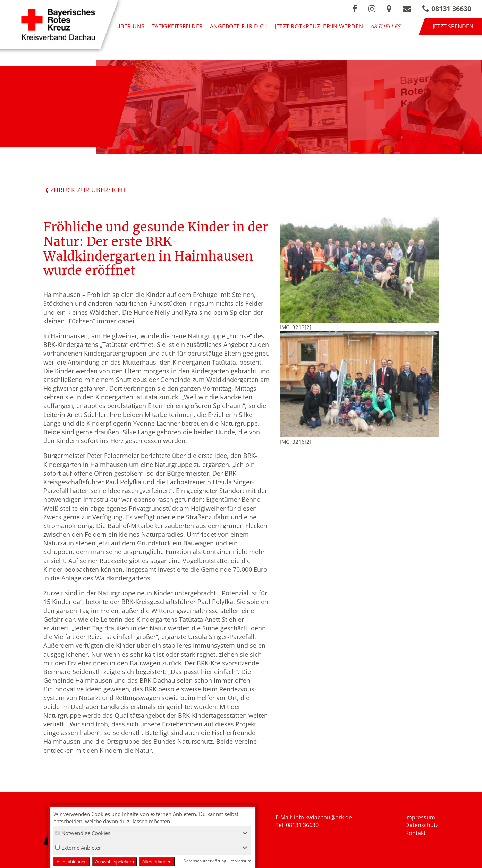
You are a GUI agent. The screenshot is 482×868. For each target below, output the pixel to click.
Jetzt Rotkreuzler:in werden (319, 26)
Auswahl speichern (115, 862)
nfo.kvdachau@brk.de (324, 817)
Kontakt (416, 833)
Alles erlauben (157, 862)
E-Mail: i (285, 817)
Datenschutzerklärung (205, 861)
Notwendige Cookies (83, 833)
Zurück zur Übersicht (88, 190)
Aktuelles (386, 26)
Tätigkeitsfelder (177, 26)
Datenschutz (422, 825)
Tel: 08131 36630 (297, 825)
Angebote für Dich (239, 26)
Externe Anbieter (78, 848)
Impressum (420, 817)
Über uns (130, 26)
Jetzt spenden (453, 26)
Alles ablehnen (72, 862)
